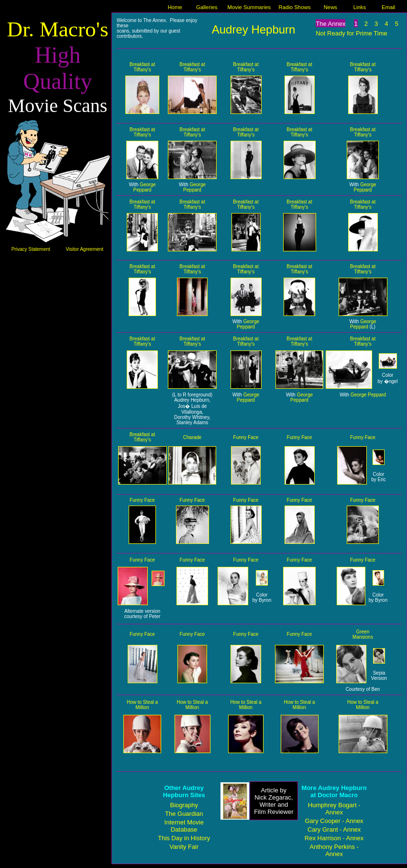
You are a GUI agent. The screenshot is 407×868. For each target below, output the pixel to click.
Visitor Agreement (84, 249)
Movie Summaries (249, 7)
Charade (192, 437)
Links (360, 7)
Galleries (207, 7)
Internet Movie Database (184, 826)
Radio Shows (295, 7)
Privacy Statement (31, 249)
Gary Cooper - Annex (334, 821)
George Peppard (145, 187)
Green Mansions (363, 634)
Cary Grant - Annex (334, 829)
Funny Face (246, 437)
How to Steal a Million (142, 705)
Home (175, 7)
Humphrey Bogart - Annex (334, 809)
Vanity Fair (184, 847)
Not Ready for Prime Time (352, 33)
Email (388, 7)
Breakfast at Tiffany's (142, 67)
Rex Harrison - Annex (334, 838)
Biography (184, 805)
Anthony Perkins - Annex (334, 850)
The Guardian (184, 814)
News (330, 7)
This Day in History (184, 838)
